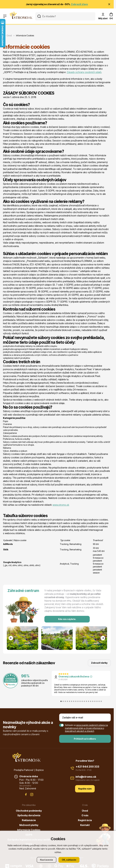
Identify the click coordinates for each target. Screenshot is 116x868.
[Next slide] (103, 638)
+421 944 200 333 (87, 767)
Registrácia (85, 820)
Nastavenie (47, 860)
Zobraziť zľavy (79, 4)
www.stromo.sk (61, 505)
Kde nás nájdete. (67, 619)
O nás (85, 815)
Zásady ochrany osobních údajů (84, 72)
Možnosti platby (29, 825)
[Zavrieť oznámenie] (109, 4)
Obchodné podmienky (29, 811)
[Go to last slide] (11, 638)
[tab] (61, 701)
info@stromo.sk (86, 777)
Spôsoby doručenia (29, 815)
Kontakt (85, 825)
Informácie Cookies (29, 830)
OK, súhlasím (69, 860)
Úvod (85, 811)
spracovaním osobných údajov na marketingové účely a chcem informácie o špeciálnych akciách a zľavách (86, 728)
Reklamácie (29, 820)
